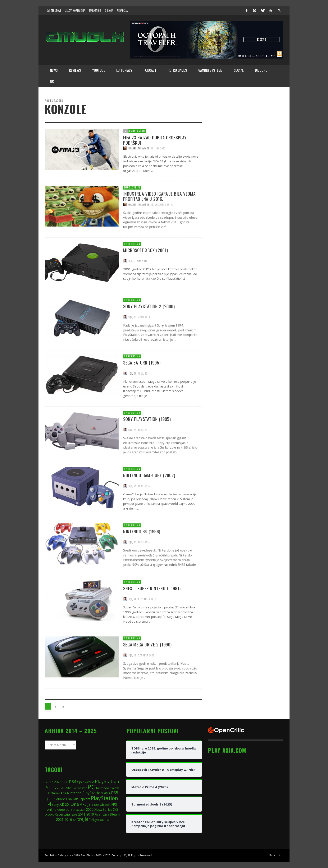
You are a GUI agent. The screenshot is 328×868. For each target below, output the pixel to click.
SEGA (95, 805)
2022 (90, 810)
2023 (58, 782)
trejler (84, 819)
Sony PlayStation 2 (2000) (150, 324)
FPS (114, 804)
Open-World (86, 782)
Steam (115, 814)
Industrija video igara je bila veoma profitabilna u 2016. (161, 215)
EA (75, 820)
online (52, 810)
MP (76, 799)
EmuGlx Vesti (137, 131)
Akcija (85, 804)
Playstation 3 (100, 820)
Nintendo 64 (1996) (143, 549)
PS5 (115, 793)
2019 (90, 814)
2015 (69, 809)
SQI (131, 336)
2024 (107, 793)
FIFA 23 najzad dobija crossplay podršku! (155, 140)
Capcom (84, 799)
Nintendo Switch (108, 788)
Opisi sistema (132, 318)
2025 (69, 788)
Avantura (102, 814)
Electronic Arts (56, 793)
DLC (65, 782)
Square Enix (63, 799)
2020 (60, 788)
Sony (55, 804)
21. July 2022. (158, 148)
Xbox (50, 814)
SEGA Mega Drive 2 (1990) (149, 663)
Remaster (80, 788)
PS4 (73, 782)
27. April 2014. (143, 336)
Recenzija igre (66, 814)
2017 (49, 782)
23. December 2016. (164, 223)
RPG (53, 788)
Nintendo (74, 793)
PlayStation (92, 793)
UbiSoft (105, 804)
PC (91, 787)
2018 (82, 814)
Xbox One (69, 804)
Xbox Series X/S (106, 809)
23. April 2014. (143, 561)
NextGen (79, 810)
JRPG (50, 799)
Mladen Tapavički (139, 148)
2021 (60, 820)
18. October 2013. (145, 674)
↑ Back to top (275, 855)
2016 (68, 820)
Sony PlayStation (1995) (148, 437)
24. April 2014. (143, 448)
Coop (61, 809)
